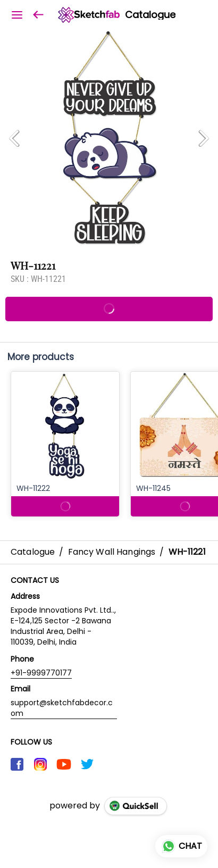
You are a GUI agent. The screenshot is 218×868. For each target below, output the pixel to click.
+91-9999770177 (41, 673)
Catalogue (150, 15)
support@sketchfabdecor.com (62, 708)
